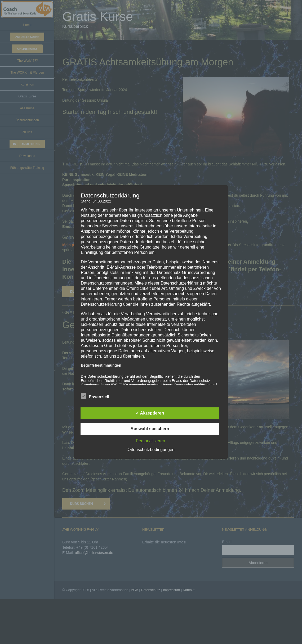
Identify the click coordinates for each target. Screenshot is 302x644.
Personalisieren (150, 441)
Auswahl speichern (150, 429)
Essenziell (95, 396)
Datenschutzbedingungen (150, 450)
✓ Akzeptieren (150, 413)
